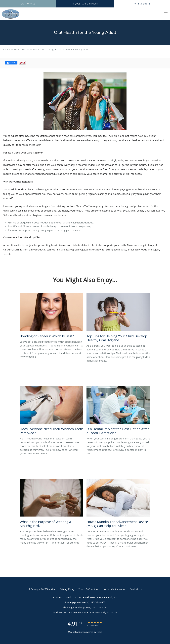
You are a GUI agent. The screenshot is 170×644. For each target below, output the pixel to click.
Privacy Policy (67, 589)
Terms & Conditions (89, 589)
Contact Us (136, 589)
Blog (51, 50)
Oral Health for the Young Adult (73, 50)
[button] (85, 4)
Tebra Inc (51, 589)
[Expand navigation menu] (166, 14)
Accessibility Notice (115, 589)
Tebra (99, 632)
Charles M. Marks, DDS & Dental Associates (24, 50)
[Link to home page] (10, 14)
